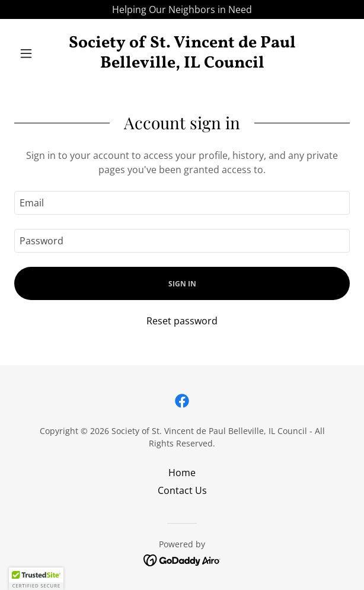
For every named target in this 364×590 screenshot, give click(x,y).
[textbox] (182, 203)
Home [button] (182, 473)
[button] (39, 53)
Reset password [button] (182, 321)
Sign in (182, 284)
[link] (182, 53)
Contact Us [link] (182, 490)
